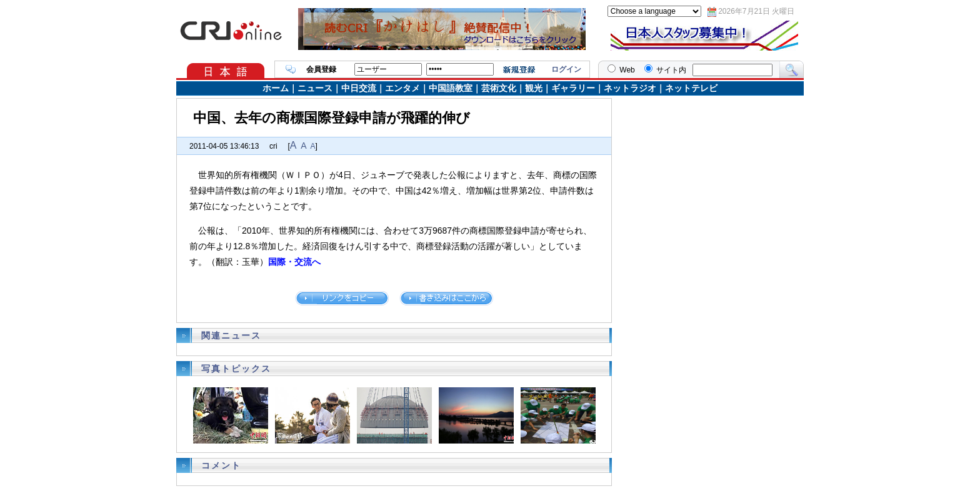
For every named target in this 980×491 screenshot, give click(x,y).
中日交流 (359, 88)
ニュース (315, 88)
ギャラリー (573, 88)
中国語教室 (451, 88)
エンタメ (402, 88)
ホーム (276, 88)
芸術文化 (499, 88)
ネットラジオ (630, 88)
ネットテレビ (691, 88)
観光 (534, 88)
